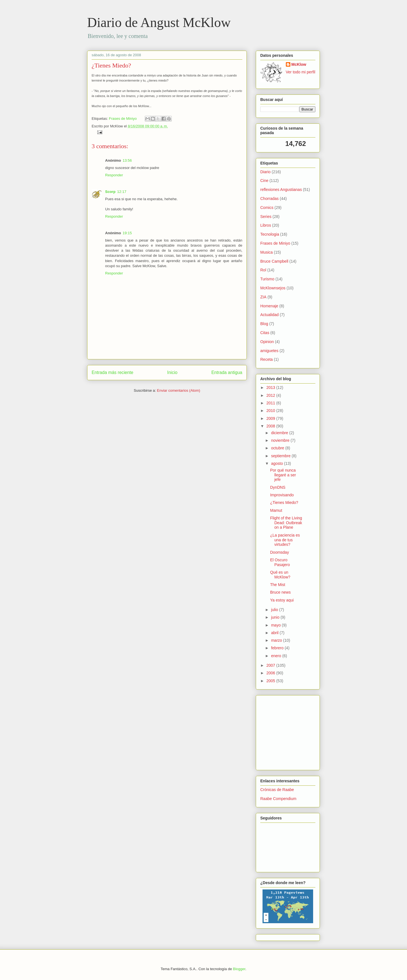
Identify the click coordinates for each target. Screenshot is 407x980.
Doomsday (280, 552)
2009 (271, 418)
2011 (271, 403)
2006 (271, 673)
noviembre (281, 440)
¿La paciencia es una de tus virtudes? (285, 540)
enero (277, 656)
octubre (278, 448)
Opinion (267, 342)
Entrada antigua (227, 372)
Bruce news (280, 592)
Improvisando (282, 495)
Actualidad (269, 315)
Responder (114, 175)
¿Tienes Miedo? (111, 65)
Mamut (276, 510)
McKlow (299, 64)
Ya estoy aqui (282, 600)
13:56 (127, 160)
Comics (267, 208)
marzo (277, 640)
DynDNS (278, 487)
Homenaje (269, 306)
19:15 (127, 233)
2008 (271, 426)
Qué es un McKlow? (280, 575)
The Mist (278, 585)
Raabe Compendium (278, 799)
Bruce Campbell (274, 261)
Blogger (239, 969)
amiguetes (269, 351)
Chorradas (269, 199)
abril (275, 633)
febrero (278, 648)
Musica (266, 252)
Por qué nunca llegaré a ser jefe (283, 475)
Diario (265, 172)
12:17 (122, 192)
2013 (271, 388)
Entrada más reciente (112, 372)
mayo (276, 625)
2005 (271, 681)
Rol (263, 270)
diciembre (280, 433)
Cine (264, 181)
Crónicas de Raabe (277, 790)
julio (275, 610)
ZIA (263, 297)
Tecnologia (270, 234)
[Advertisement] (277, 731)
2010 (271, 411)
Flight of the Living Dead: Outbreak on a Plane (286, 523)
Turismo (267, 279)
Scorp (110, 192)
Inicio (172, 372)
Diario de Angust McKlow (159, 22)
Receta (266, 359)
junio (276, 617)
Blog (264, 324)
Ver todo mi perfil (301, 72)
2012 (271, 395)
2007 (271, 665)
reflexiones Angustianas (281, 190)
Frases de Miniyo (123, 119)
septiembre (281, 456)
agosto (277, 463)
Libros (266, 225)
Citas (265, 333)
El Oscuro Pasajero (280, 562)
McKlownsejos (273, 288)
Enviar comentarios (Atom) (178, 390)
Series (266, 217)
